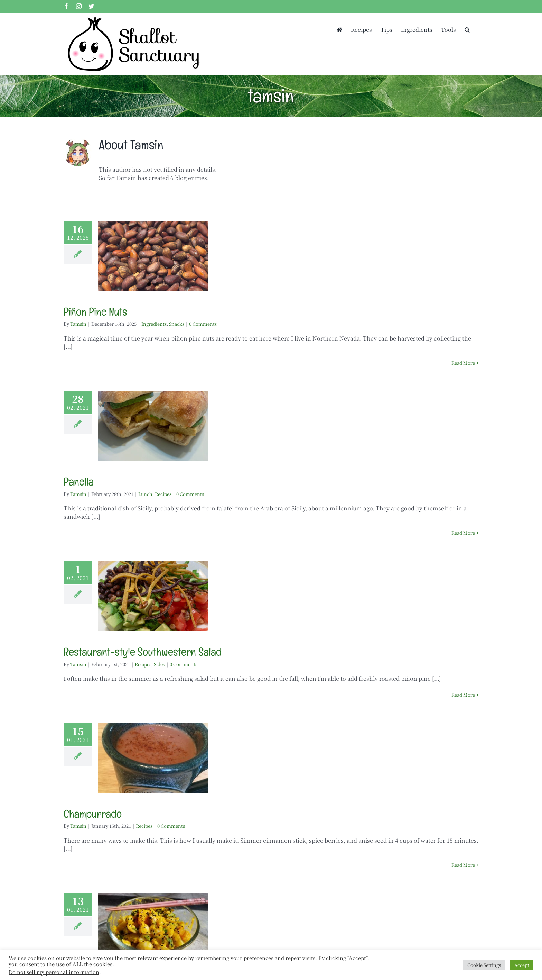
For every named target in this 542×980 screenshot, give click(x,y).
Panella (79, 482)
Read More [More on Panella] (463, 533)
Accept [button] (522, 965)
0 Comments (203, 324)
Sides (159, 664)
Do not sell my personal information (54, 972)
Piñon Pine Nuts (95, 312)
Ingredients (154, 324)
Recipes (163, 494)
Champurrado (93, 814)
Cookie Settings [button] (484, 965)
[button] (467, 29)
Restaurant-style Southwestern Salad (143, 652)
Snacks (177, 324)
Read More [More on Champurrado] (463, 865)
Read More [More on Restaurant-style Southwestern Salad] (463, 695)
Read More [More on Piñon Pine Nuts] (463, 363)
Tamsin (78, 324)
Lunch (145, 494)
